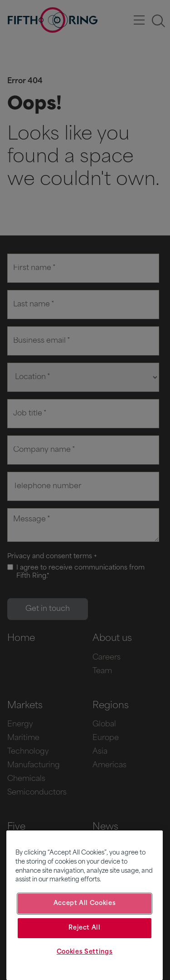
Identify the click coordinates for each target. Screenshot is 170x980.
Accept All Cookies (85, 903)
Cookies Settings (85, 952)
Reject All (85, 928)
